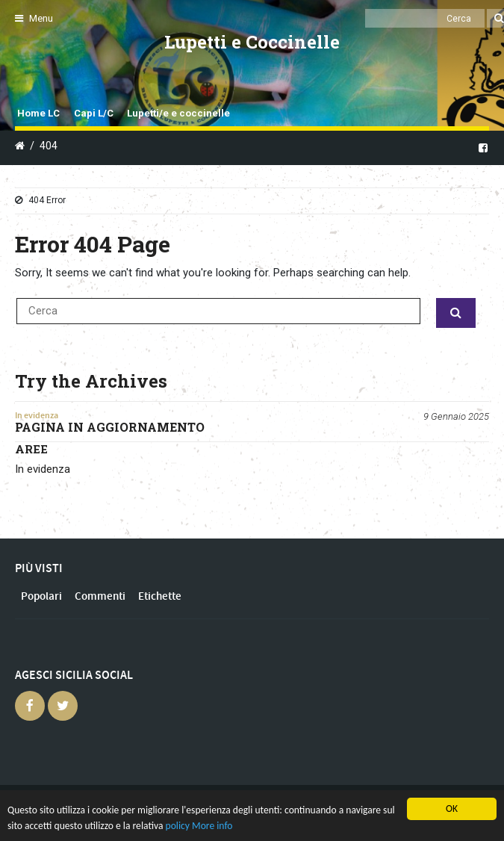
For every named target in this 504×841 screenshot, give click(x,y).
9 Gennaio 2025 (456, 416)
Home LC (38, 113)
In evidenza (37, 415)
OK (452, 809)
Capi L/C (94, 113)
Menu (34, 18)
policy (178, 826)
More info (212, 826)
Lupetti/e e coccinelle (178, 113)
